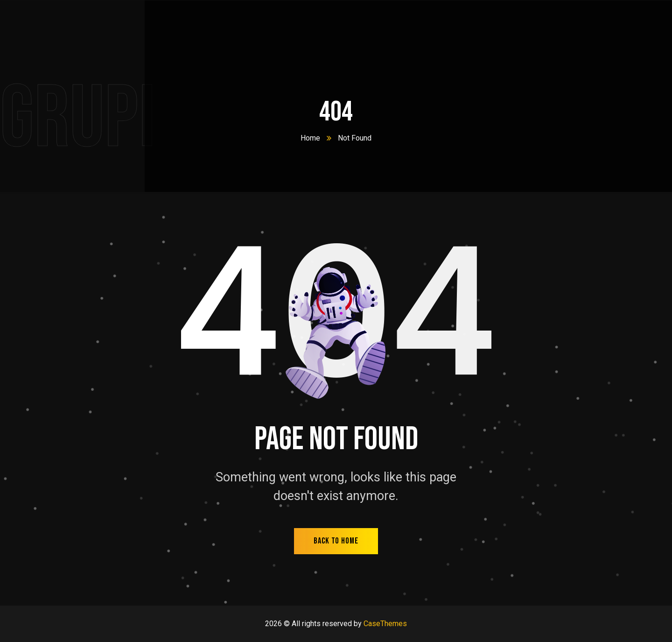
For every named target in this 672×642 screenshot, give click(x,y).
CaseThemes (385, 624)
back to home (336, 541)
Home (310, 138)
